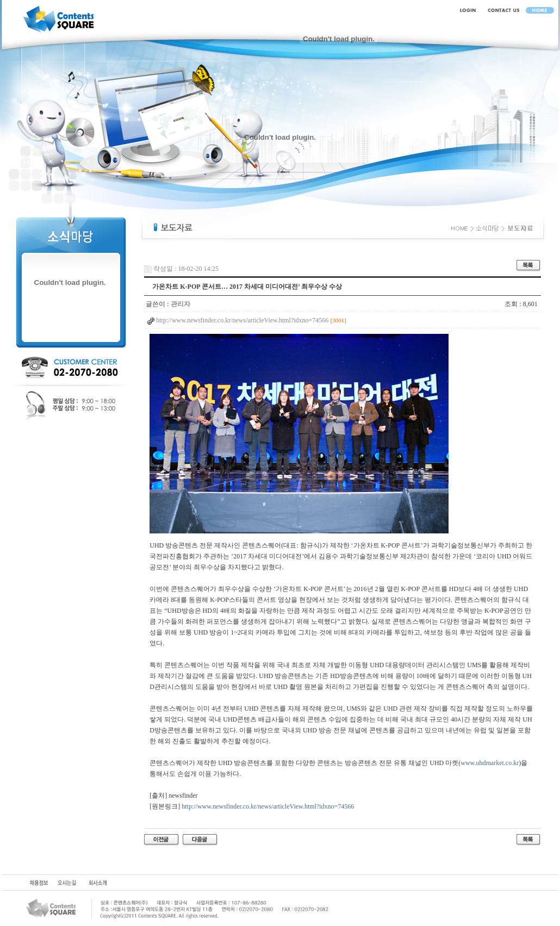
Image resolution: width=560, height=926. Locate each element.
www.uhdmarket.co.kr (490, 763)
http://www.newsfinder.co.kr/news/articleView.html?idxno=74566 (268, 806)
